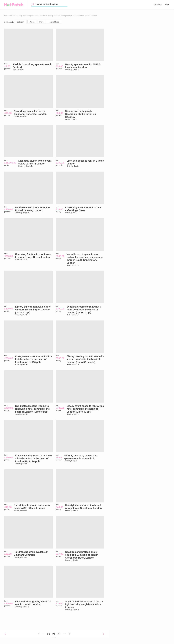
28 (69, 634)
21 (54, 634)
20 (48, 634)
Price (42, 22)
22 (59, 634)
